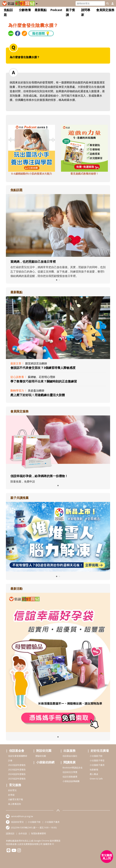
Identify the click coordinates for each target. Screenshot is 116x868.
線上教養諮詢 (14, 804)
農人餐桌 (94, 774)
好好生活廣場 (100, 751)
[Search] (90, 3)
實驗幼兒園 (41, 756)
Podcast (56, 10)
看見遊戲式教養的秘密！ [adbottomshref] (85, 174)
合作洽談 (23, 833)
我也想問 (41, 33)
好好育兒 (12, 790)
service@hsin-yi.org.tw (22, 816)
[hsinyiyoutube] (14, 851)
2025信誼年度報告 (17, 779)
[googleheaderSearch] (108, 3)
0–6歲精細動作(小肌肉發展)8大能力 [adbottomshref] (31, 174)
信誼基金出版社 (70, 756)
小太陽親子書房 (97, 765)
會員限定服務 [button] (105, 10)
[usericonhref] (111, 3)
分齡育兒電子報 (16, 799)
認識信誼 (10, 833)
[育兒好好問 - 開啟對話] (107, 857)
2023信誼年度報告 (17, 770)
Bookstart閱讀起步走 (73, 768)
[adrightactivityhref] (58, 662)
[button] (37, 3)
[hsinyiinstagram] (19, 851)
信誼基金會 (17, 751)
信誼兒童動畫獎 (70, 777)
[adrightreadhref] (58, 536)
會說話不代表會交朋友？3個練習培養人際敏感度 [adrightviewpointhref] (43, 368)
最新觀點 (41, 10)
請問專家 (86, 12)
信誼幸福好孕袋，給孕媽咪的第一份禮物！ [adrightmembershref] (39, 476)
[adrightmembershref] (58, 443)
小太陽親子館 (96, 756)
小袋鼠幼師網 (45, 762)
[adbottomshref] (32, 148)
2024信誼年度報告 (17, 774)
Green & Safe (96, 779)
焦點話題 (8, 12)
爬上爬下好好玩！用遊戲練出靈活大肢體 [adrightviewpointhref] (38, 395)
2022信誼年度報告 (17, 765)
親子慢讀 (70, 12)
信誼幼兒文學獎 (70, 772)
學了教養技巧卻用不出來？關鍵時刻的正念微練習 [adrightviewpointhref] (44, 381)
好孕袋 (11, 795)
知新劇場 (94, 770)
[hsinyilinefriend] (9, 851)
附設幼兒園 (44, 751)
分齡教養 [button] (25, 10)
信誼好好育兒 (17, 822)
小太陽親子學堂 (97, 760)
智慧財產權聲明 (39, 833)
